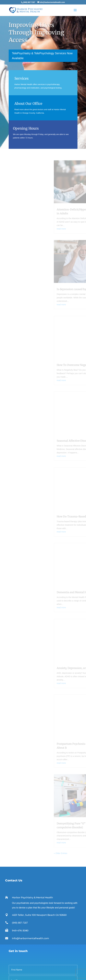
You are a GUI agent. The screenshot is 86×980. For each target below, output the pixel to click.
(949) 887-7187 (20, 686)
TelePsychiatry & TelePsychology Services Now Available (42, 56)
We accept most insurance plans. (28, 829)
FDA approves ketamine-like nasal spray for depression (33, 957)
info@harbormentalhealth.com (30, 701)
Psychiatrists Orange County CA (24, 902)
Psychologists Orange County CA (25, 905)
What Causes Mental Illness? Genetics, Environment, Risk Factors (38, 946)
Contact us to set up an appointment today (32, 871)
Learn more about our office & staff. (29, 851)
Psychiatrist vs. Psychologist (21, 951)
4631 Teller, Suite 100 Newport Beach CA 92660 (39, 678)
